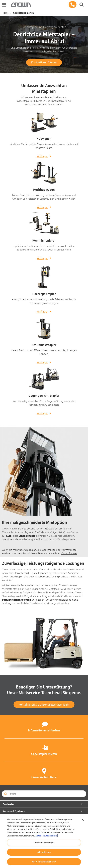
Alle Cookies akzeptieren (44, 862)
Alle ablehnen (44, 852)
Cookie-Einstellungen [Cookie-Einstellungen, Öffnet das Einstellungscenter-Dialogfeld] (44, 842)
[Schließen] (83, 820)
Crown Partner (69, 553)
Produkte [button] (8, 804)
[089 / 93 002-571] (73, 5)
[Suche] (82, 5)
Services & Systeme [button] (14, 811)
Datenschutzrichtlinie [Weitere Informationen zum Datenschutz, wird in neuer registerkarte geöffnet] (46, 836)
